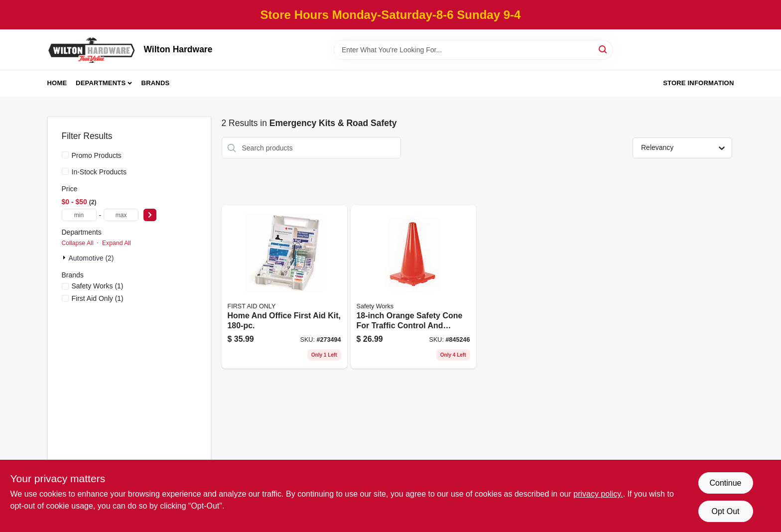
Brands (156, 83)
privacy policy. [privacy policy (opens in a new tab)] (598, 494)
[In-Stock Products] (65, 171)
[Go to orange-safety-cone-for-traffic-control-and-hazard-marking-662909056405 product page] (413, 287)
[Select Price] (150, 215)
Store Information (698, 83)
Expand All (117, 243)
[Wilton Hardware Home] (92, 50)
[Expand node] (65, 258)
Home (57, 83)
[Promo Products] (65, 155)
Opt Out (725, 511)
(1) (98, 286)
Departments (101, 83)
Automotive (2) (91, 258)
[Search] (603, 49)
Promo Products (97, 155)
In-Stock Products (99, 172)
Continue (725, 483)
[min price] (79, 215)
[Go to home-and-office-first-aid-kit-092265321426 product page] (284, 287)
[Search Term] (473, 50)
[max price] (121, 215)
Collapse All (78, 243)
